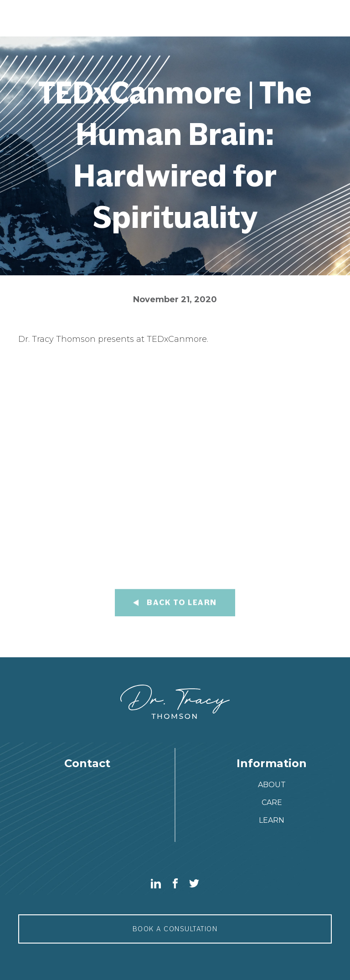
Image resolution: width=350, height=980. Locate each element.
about (272, 785)
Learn (272, 820)
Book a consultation (175, 929)
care (272, 802)
